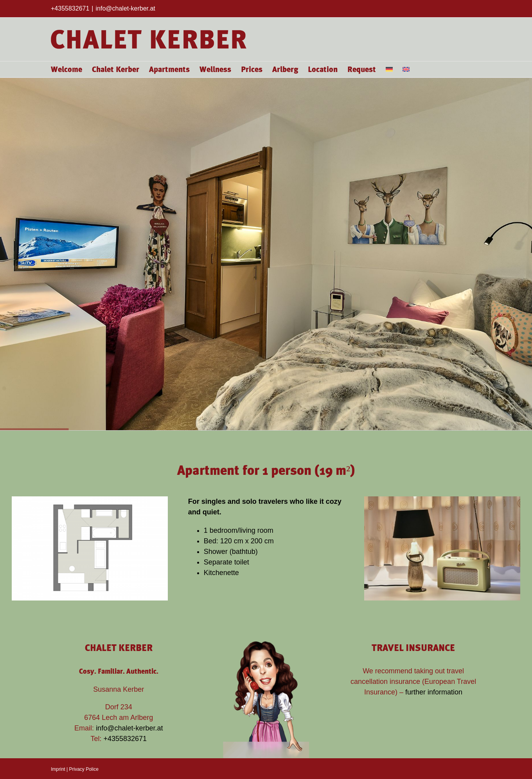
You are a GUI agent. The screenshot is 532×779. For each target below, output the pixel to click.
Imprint (58, 769)
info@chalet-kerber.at (125, 8)
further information (434, 692)
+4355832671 (125, 739)
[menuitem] (389, 69)
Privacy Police (84, 769)
